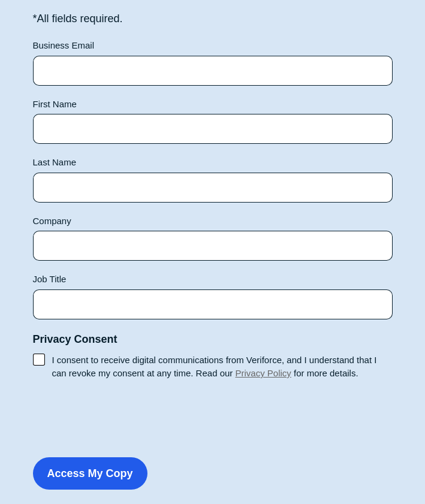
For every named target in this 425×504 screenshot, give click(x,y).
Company (52, 221)
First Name (55, 104)
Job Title (50, 279)
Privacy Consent (75, 339)
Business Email (64, 45)
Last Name (55, 162)
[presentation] (124, 416)
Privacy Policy (263, 373)
